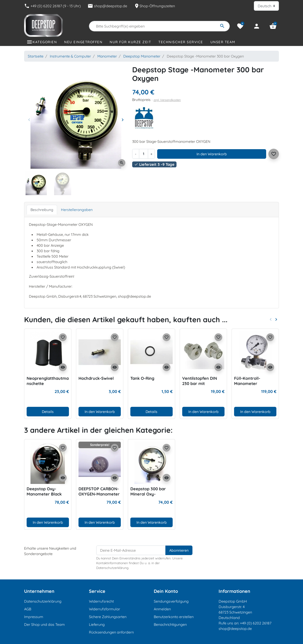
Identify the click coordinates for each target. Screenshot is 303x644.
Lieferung (97, 624)
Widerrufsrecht (101, 601)
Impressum (34, 617)
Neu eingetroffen (83, 42)
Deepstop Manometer (142, 56)
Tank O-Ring (142, 378)
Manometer (107, 56)
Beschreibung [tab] (42, 210)
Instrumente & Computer (70, 56)
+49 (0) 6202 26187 (256, 623)
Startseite (36, 56)
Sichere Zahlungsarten (108, 617)
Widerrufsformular (105, 609)
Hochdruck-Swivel (96, 378)
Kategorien (45, 42)
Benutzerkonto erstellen (174, 617)
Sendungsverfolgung (171, 601)
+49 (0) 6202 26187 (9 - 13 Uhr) (52, 6)
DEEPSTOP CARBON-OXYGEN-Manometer (99, 491)
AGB (28, 609)
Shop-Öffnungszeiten (154, 6)
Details (48, 412)
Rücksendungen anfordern (111, 632)
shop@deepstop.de (107, 6)
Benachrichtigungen (170, 624)
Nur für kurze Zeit (130, 42)
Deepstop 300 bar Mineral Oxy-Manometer (148, 494)
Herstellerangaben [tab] (77, 210)
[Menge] (144, 154)
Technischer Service (181, 42)
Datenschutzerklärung (43, 601)
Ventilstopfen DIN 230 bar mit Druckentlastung (200, 384)
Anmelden (162, 609)
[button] (273, 26)
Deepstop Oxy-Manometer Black (44, 491)
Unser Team (223, 42)
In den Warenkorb (212, 154)
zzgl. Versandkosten (167, 100)
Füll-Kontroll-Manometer (247, 381)
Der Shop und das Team (44, 624)
